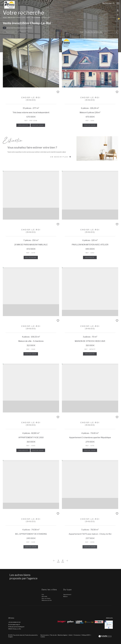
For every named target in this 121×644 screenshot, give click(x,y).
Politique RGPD (86, 635)
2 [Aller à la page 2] (63, 560)
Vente (28, 18)
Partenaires (77, 635)
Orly (43, 594)
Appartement (10, 32)
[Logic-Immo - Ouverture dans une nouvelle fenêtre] (79, 622)
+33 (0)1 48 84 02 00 (14, 622)
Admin (71, 635)
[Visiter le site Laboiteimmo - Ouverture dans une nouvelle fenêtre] (105, 636)
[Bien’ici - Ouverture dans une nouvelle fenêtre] (89, 622)
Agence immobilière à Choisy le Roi (14, 18)
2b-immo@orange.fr (14, 625)
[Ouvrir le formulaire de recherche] (108, 3)
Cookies (43, 637)
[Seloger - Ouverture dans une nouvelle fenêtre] (62, 622)
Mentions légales (63, 635)
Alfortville (44, 596)
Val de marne (36, 18)
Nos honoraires (45, 635)
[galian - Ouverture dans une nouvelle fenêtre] (70, 622)
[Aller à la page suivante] (67, 561)
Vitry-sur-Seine (46, 598)
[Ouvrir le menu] (118, 3)
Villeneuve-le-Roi (47, 600)
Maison (24, 32)
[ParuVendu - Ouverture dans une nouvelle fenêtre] (99, 622)
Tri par (81, 32)
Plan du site (54, 635)
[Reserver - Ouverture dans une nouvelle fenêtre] (109, 625)
